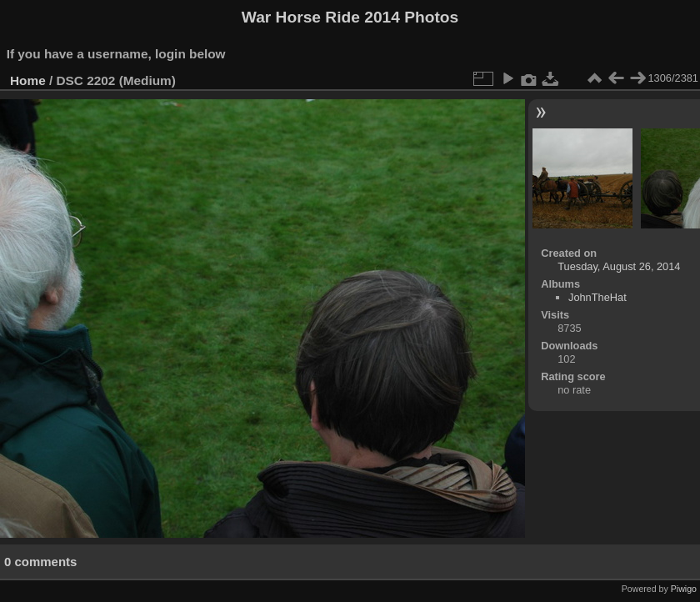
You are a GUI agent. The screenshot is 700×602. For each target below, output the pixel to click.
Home (28, 80)
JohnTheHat (597, 297)
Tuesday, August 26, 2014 (619, 266)
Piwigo (684, 589)
